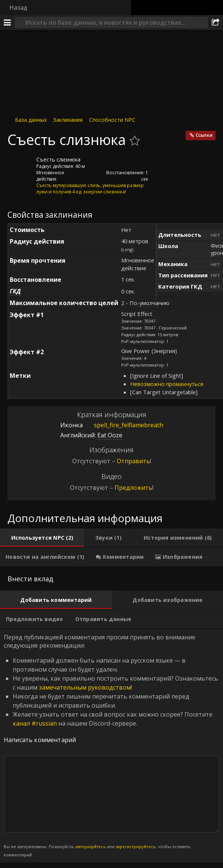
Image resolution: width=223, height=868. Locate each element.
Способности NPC (112, 120)
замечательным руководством (85, 687)
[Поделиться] (216, 22)
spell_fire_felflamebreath (123, 425)
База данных (31, 120)
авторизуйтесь (91, 846)
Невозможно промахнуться (167, 384)
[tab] (42, 538)
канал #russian (35, 723)
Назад (18, 7)
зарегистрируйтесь (136, 846)
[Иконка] (20, 165)
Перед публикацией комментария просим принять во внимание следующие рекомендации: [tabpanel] (111, 746)
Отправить (133, 461)
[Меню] (7, 22)
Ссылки (204, 135)
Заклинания (68, 120)
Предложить (133, 488)
